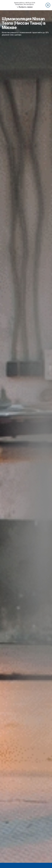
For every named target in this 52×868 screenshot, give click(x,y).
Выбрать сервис (26, 7)
